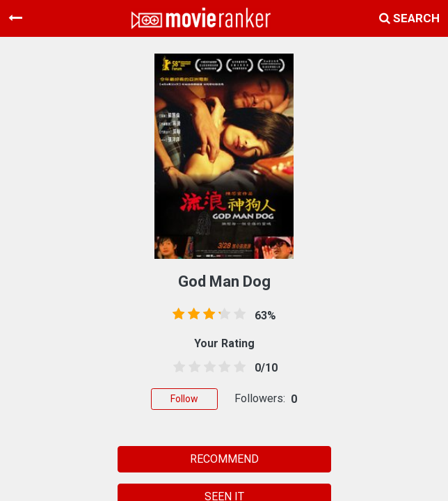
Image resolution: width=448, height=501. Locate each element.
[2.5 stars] (207, 367)
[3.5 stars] (222, 367)
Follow (184, 399)
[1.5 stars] (192, 367)
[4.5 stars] (237, 367)
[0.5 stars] (177, 367)
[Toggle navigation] (15, 18)
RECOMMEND (224, 459)
